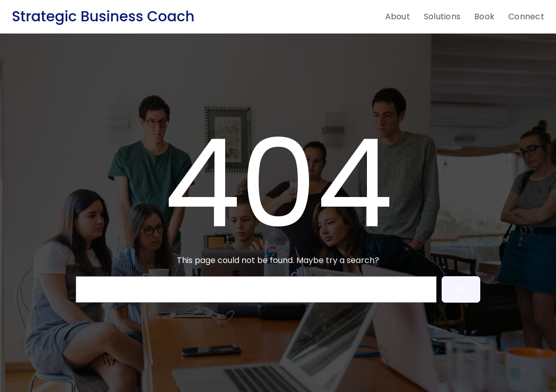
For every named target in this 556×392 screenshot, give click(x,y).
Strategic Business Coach (103, 17)
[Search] (461, 289)
